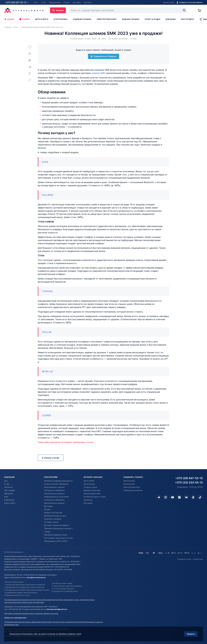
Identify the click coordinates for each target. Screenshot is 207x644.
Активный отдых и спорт (95, 497)
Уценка (25, 19)
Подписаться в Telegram (104, 56)
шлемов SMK (98, 73)
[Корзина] (200, 10)
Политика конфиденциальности (58, 481)
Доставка (48, 506)
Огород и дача (90, 487)
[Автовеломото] (24, 10)
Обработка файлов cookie (56, 535)
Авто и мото (42, 19)
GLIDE (45, 162)
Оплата (47, 509)
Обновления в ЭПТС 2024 (56, 541)
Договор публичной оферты (57, 525)
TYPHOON (47, 291)
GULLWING (48, 195)
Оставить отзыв (51, 522)
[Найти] (184, 10)
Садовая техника (82, 19)
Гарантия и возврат (53, 519)
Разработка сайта (184, 559)
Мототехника (129, 481)
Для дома (171, 19)
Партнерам (9, 500)
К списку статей (51, 458)
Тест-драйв (9, 490)
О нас (7, 484)
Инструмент (188, 19)
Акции (9, 19)
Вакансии (9, 493)
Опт (6, 481)
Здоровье (88, 500)
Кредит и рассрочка (53, 513)
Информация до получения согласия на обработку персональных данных (56, 500)
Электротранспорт (107, 19)
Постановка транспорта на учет (59, 538)
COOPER (46, 415)
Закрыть (191, 634)
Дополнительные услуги (55, 516)
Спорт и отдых (153, 19)
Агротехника (60, 19)
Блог (6, 497)
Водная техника (131, 19)
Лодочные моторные (133, 490)
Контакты (8, 487)
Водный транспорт (92, 490)
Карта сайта (10, 503)
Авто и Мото (89, 481)
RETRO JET (48, 371)
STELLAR (47, 332)
